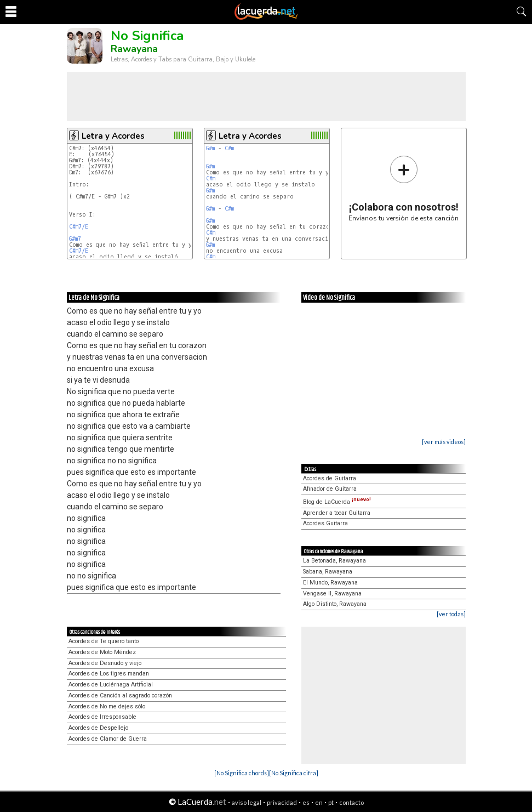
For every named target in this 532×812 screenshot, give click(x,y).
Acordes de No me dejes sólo (107, 706)
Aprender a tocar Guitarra (337, 513)
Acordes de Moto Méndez (102, 652)
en (319, 802)
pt (331, 802)
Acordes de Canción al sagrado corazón (120, 695)
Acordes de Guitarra (330, 478)
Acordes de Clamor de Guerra (108, 739)
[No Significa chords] (242, 773)
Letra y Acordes (113, 136)
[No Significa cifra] (294, 773)
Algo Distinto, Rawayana (335, 604)
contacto (351, 802)
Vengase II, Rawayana (332, 594)
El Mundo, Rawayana (330, 583)
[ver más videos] (444, 442)
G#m (210, 148)
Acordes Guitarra (325, 523)
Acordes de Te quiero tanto (104, 641)
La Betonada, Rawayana (334, 561)
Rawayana (134, 49)
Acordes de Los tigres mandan (109, 674)
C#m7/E (79, 227)
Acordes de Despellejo (98, 728)
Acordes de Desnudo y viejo (105, 663)
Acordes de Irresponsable (102, 717)
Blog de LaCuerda (337, 502)
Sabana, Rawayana (328, 572)
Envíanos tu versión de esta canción (404, 188)
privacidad (282, 802)
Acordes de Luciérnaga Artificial (111, 685)
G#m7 (75, 239)
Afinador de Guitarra (330, 489)
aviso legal (247, 802)
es (306, 802)
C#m (229, 148)
